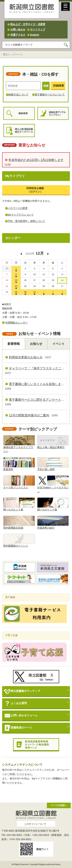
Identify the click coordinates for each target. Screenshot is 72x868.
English (35, 35)
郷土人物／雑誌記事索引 (53, 442)
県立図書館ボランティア (22, 691)
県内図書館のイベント (19, 541)
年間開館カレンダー (16, 323)
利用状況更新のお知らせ (26, 357)
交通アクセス (18, 35)
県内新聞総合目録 (19, 522)
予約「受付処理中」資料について (26, 221)
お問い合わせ (18, 30)
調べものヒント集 (19, 504)
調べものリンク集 (53, 504)
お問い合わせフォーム (21, 716)
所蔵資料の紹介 (53, 522)
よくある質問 (15, 703)
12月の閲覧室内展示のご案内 (29, 415)
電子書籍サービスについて (50, 95)
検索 (46, 86)
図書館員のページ (18, 728)
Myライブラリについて (21, 215)
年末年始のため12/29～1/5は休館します (36, 160)
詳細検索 (59, 86)
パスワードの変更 (18, 208)
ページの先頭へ (59, 805)
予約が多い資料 (53, 464)
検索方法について (18, 95)
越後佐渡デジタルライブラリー (19, 444)
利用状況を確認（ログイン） (35, 190)
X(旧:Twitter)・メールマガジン (53, 484)
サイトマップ (38, 30)
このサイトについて (35, 824)
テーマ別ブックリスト (19, 482)
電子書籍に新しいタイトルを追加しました (38, 384)
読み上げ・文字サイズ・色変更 (28, 24)
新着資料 (19, 464)
